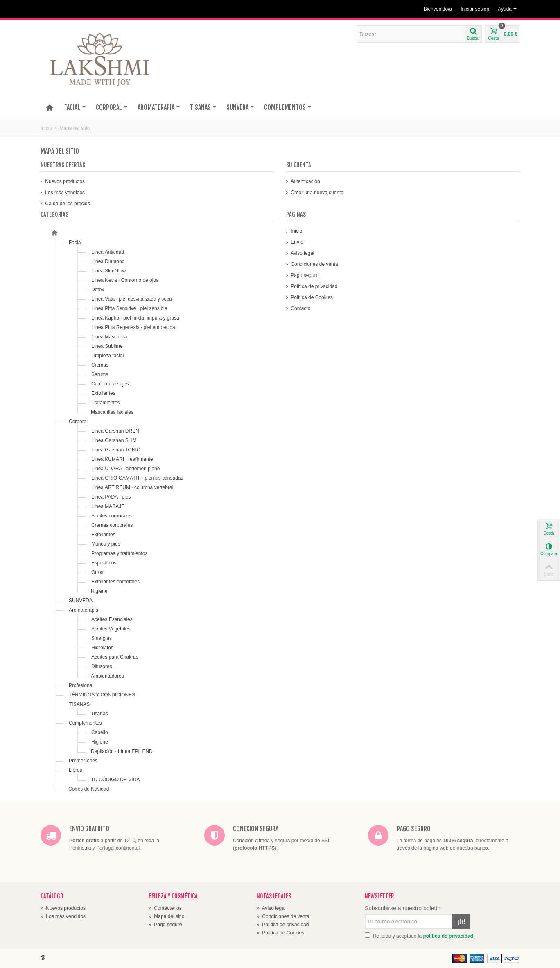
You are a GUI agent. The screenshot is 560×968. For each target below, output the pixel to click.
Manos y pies (106, 544)
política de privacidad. (449, 936)
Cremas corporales (112, 525)
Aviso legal (302, 253)
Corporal (78, 422)
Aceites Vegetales (111, 629)
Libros (76, 770)
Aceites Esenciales (112, 619)
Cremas (100, 365)
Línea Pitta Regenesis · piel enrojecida (133, 327)
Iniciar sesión (475, 9)
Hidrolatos (102, 648)
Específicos (104, 563)
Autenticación (305, 181)
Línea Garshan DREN (115, 431)
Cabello (100, 732)
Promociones (83, 761)
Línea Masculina (109, 337)
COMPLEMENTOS (288, 107)
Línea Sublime (107, 346)
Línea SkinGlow (108, 271)
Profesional (81, 685)
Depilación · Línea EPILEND (122, 751)
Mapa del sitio (166, 916)
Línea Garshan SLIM (114, 440)
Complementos (85, 723)
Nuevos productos (64, 181)
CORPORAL (112, 107)
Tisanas (99, 714)
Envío (296, 242)
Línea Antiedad (108, 252)
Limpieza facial (107, 356)
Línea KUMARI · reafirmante (122, 459)
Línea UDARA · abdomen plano (125, 469)
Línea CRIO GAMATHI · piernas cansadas (137, 478)
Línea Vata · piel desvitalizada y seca (132, 299)
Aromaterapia (84, 610)
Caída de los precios (67, 204)
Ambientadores (107, 676)
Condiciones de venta (314, 264)
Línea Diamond (108, 261)
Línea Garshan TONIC (116, 450)
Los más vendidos (64, 193)
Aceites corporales (112, 516)
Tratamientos (106, 403)
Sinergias (102, 638)
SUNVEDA (240, 107)
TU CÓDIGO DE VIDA (115, 780)
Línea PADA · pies (111, 497)
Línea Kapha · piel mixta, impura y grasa (135, 318)
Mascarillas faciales (112, 412)
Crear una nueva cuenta (316, 193)
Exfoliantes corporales (115, 582)
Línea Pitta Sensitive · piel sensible (129, 308)
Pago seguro (304, 275)
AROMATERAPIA (159, 107)
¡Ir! (461, 922)
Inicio (46, 128)
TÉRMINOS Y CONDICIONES (102, 695)
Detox (98, 290)
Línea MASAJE (108, 506)
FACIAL (75, 107)
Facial (75, 243)
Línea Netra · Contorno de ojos (125, 280)
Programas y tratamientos (119, 553)
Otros (97, 572)
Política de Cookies (311, 297)
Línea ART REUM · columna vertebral (132, 487)
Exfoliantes (103, 393)
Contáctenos (165, 908)
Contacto (300, 308)
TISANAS (203, 107)
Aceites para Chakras (115, 657)
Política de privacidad (313, 286)
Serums (100, 374)
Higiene (99, 591)
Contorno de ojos (110, 384)
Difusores (102, 666)
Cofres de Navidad (89, 789)
